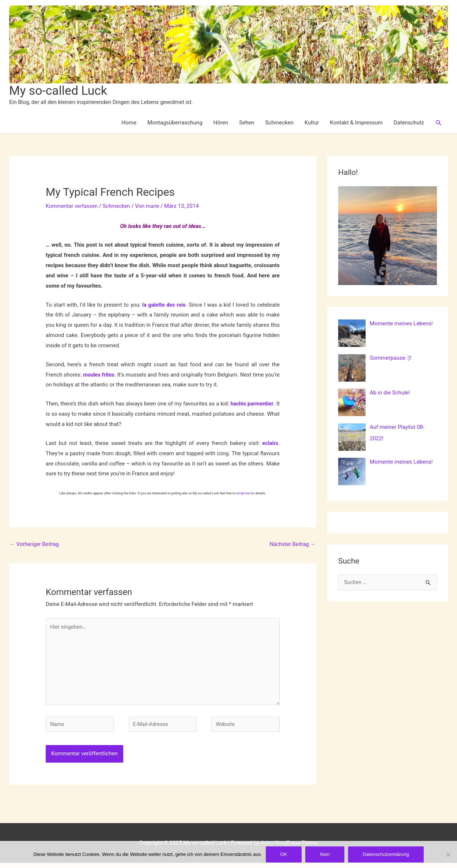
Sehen (247, 123)
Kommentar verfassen (73, 206)
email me (243, 494)
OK (284, 854)
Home (129, 123)
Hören (221, 123)
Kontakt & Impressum (356, 123)
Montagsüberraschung (175, 123)
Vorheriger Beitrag (35, 545)
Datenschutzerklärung (386, 854)
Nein (325, 854)
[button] (439, 123)
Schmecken (279, 123)
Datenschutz (409, 123)
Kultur (312, 123)
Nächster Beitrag (292, 545)
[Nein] (448, 854)
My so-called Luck (60, 91)
